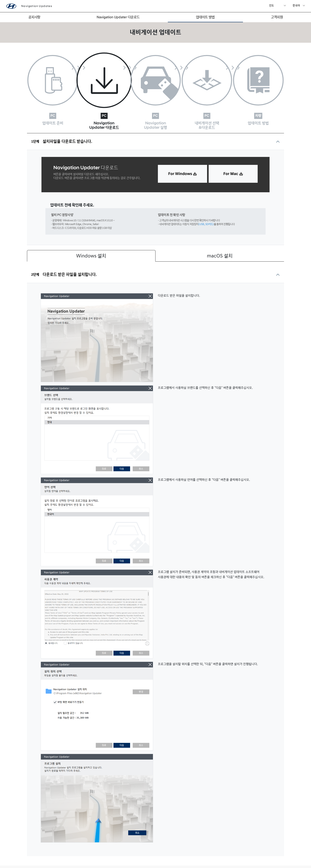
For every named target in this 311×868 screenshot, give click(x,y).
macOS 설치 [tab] (220, 231)
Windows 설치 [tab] (91, 231)
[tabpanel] (155, 545)
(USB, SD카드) (206, 200)
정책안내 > (281, 854)
